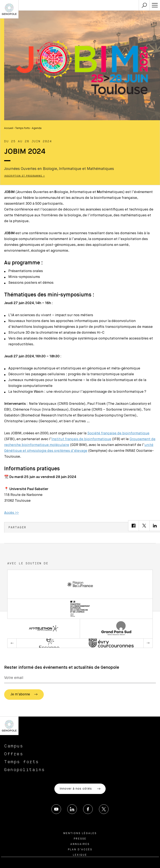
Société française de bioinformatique (118, 433)
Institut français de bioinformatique (81, 439)
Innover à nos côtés (80, 789)
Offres (14, 754)
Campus (14, 746)
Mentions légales (80, 833)
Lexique (80, 855)
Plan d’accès (80, 850)
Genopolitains (25, 770)
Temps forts (22, 128)
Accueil (9, 128)
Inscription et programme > (24, 176)
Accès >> (11, 513)
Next (148, 643)
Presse (80, 839)
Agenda (37, 128)
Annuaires (80, 844)
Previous (12, 643)
